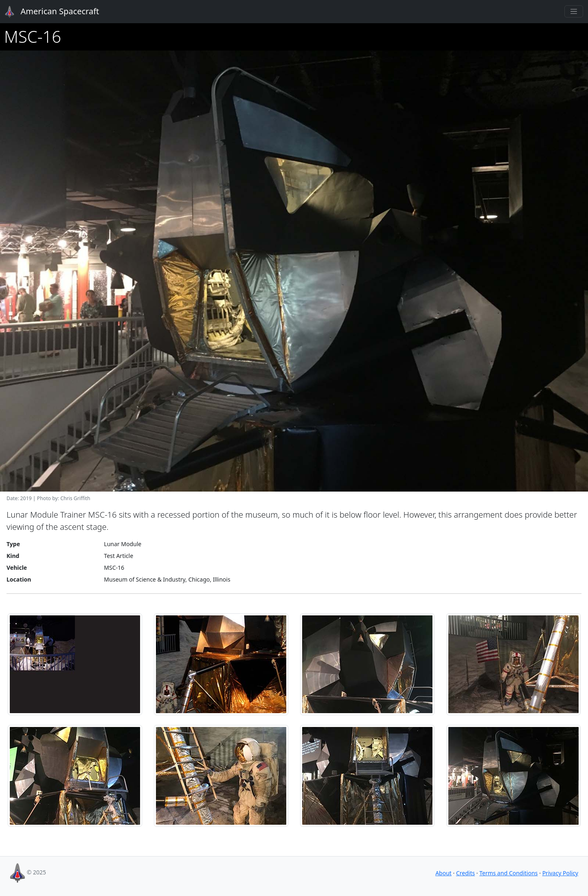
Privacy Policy (560, 873)
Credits (465, 873)
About (443, 873)
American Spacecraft (47, 12)
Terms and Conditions (508, 873)
